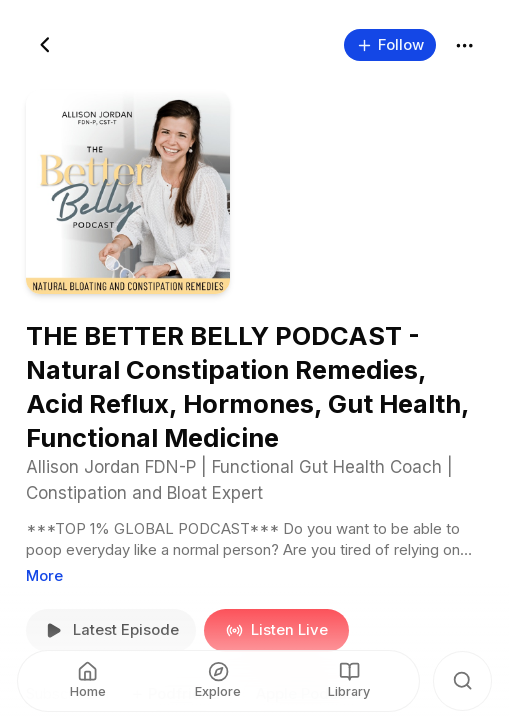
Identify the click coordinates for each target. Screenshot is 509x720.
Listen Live (276, 630)
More (44, 575)
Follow (389, 44)
